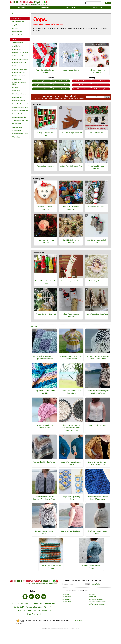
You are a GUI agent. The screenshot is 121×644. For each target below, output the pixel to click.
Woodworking (101, 85)
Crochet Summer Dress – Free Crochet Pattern (71, 357)
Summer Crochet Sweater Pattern (44, 532)
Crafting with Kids (42, 89)
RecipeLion (93, 597)
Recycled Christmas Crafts (20, 35)
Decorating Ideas (42, 81)
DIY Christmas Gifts (18, 22)
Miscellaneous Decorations (20, 94)
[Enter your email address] (74, 584)
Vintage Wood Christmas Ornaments (97, 167)
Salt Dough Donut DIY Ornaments (97, 71)
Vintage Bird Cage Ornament (46, 314)
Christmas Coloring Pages (101, 89)
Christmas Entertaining (19, 63)
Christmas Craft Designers (20, 59)
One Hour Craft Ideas (82, 81)
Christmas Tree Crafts (19, 76)
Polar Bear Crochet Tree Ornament (46, 208)
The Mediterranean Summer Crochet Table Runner (98, 498)
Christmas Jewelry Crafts (20, 69)
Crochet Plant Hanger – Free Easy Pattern (71, 392)
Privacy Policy (71, 98)
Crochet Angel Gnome (71, 70)
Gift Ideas (15, 28)
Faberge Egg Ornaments (46, 166)
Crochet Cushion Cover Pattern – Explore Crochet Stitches (44, 357)
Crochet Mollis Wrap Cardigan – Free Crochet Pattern (98, 392)
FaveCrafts (66, 594)
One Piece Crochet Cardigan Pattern (98, 532)
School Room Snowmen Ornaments (71, 315)
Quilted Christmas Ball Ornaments (71, 208)
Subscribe (15, 14)
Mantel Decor (16, 91)
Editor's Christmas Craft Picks (19, 83)
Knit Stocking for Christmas (71, 281)
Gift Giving (15, 87)
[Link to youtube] (44, 597)
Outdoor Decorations (18, 101)
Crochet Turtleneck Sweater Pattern (71, 463)
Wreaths (82, 85)
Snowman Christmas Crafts (20, 120)
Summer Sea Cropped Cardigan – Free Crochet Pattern (98, 357)
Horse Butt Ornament (97, 133)
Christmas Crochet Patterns (60, 89)
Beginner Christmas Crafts (60, 85)
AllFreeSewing (67, 602)
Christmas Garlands (18, 66)
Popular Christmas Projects (20, 104)
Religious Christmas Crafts (20, 114)
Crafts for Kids (17, 79)
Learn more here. (76, 620)
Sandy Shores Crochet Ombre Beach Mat (44, 392)
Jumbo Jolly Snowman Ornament (46, 241)
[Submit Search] (108, 3)
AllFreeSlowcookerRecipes (97, 602)
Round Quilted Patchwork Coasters (45, 71)
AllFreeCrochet (67, 597)
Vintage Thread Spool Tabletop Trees (46, 282)
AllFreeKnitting (67, 599)
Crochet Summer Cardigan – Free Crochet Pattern (98, 463)
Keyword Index (51, 603)
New (34, 327)
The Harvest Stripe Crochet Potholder (51, 567)
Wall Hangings (17, 130)
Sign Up (107, 97)
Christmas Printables (19, 73)
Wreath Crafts (16, 137)
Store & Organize (17, 127)
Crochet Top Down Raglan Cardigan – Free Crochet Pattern (44, 498)
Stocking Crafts (17, 124)
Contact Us (34, 603)
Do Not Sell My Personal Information (28, 607)
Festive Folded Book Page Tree (97, 314)
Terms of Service (33, 610)
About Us (15, 603)
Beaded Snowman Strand (97, 207)
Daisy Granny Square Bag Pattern (71, 498)
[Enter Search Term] (93, 3)
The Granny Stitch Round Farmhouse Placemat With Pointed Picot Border (71, 428)
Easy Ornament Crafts (42, 85)
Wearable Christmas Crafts (20, 134)
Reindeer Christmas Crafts (20, 111)
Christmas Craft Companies (20, 56)
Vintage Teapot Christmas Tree (71, 166)
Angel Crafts (16, 25)
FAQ (42, 603)
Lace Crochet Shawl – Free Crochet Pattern (44, 426)
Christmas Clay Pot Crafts (20, 53)
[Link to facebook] (25, 597)
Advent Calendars (18, 43)
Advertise (24, 603)
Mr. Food (92, 594)
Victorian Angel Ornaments (97, 281)
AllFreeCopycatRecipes (96, 599)
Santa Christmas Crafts (19, 117)
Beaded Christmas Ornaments (82, 89)
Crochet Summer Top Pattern (71, 531)
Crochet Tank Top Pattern (98, 425)
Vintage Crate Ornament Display (46, 134)
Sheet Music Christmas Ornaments (71, 241)
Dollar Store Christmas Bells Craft (97, 241)
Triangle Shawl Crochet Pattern (44, 462)
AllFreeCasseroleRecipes (97, 604)
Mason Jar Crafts (101, 81)
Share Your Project (34, 614)
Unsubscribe (46, 610)
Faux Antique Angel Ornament (71, 133)
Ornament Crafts (17, 32)
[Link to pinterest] (38, 597)
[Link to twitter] (31, 597)
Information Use (80, 98)
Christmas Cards (17, 49)
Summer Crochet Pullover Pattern (91, 567)
